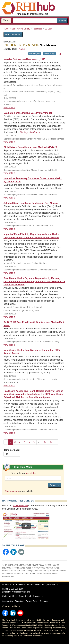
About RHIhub (25, 596)
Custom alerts (12, 491)
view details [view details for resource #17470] (9, 345)
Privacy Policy (32, 601)
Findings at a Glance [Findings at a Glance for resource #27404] (30, 132)
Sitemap (44, 601)
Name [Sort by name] (22, 49)
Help (61, 54)
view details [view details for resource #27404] (9, 142)
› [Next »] (56, 442)
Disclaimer (19, 601)
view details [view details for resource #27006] (9, 386)
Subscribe (55, 485)
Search (62, 21)
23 (51, 442)
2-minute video (20, 506)
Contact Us (38, 596)
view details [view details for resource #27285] (9, 173)
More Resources (13, 34)
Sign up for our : (24, 473)
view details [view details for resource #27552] (9, 108)
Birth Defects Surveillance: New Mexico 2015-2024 (30, 147)
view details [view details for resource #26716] (9, 317)
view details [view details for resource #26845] (9, 273)
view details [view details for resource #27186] (9, 198)
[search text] (35, 21)
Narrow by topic (49, 54)
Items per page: (12, 453)
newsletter (31, 473)
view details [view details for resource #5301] (9, 229)
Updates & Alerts (10, 596)
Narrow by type (35, 54)
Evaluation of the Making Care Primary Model (28, 113)
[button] (6, 552)
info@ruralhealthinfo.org (19, 592)
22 (45, 442)
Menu (6, 20)
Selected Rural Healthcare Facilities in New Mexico (31, 203)
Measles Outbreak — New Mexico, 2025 (24, 59)
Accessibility (8, 601)
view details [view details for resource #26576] (9, 433)
